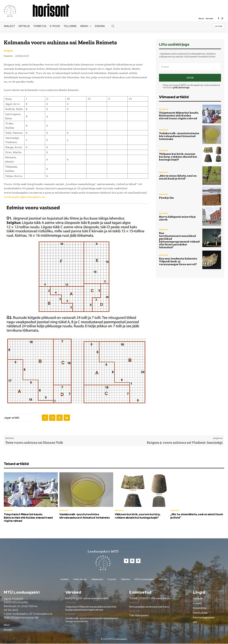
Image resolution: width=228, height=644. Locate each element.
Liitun (190, 78)
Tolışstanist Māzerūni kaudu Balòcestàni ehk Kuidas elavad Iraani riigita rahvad (179, 115)
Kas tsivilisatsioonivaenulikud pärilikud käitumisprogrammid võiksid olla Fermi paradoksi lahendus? (179, 240)
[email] (190, 67)
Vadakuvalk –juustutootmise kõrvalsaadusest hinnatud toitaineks (179, 136)
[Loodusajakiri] (18, 11)
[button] (113, 26)
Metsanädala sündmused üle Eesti (149, 607)
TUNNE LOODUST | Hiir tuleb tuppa (150, 599)
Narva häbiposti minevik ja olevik (177, 218)
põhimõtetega (181, 87)
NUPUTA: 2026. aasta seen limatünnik (87, 599)
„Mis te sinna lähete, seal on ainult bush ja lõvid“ (178, 177)
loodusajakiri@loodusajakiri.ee (24, 197)
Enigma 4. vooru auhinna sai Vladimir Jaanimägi (185, 442)
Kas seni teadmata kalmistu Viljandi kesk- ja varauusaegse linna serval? (178, 261)
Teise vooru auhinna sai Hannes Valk (34, 442)
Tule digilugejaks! (139, 616)
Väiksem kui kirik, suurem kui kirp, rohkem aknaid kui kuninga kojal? (178, 157)
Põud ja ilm (166, 198)
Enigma (8, 51)
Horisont (163, 109)
